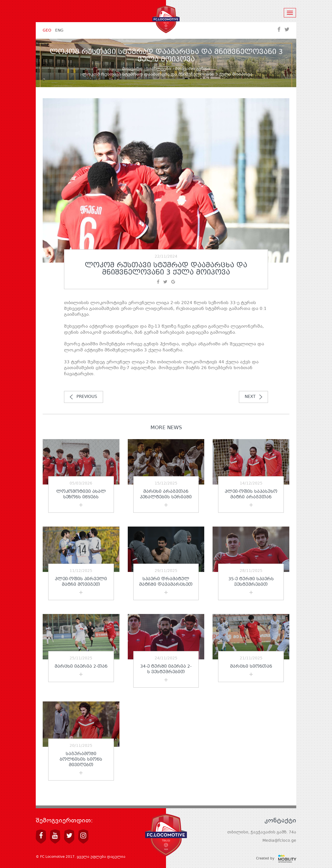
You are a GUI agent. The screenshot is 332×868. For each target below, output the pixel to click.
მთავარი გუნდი (192, 69)
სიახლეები (159, 69)
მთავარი (132, 69)
